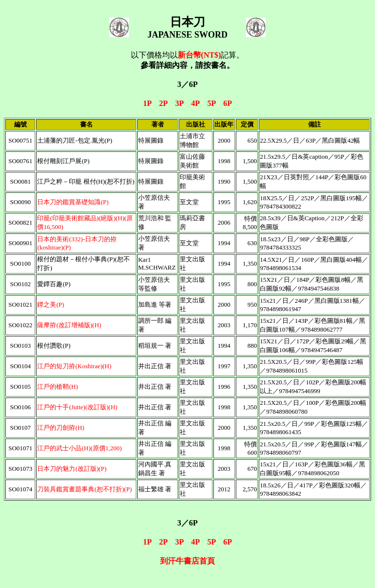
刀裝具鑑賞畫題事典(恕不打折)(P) (84, 489)
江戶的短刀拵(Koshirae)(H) (74, 366)
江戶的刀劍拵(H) (61, 428)
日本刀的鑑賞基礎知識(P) (73, 202)
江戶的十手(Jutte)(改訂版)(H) (77, 407)
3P (179, 103)
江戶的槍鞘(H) (57, 387)
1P (147, 103)
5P (211, 103)
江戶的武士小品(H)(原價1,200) (79, 448)
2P (163, 103)
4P (196, 103)
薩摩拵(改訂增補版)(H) (69, 325)
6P (228, 103)
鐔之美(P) (51, 304)
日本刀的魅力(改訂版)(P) (72, 469)
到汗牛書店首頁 (187, 561)
